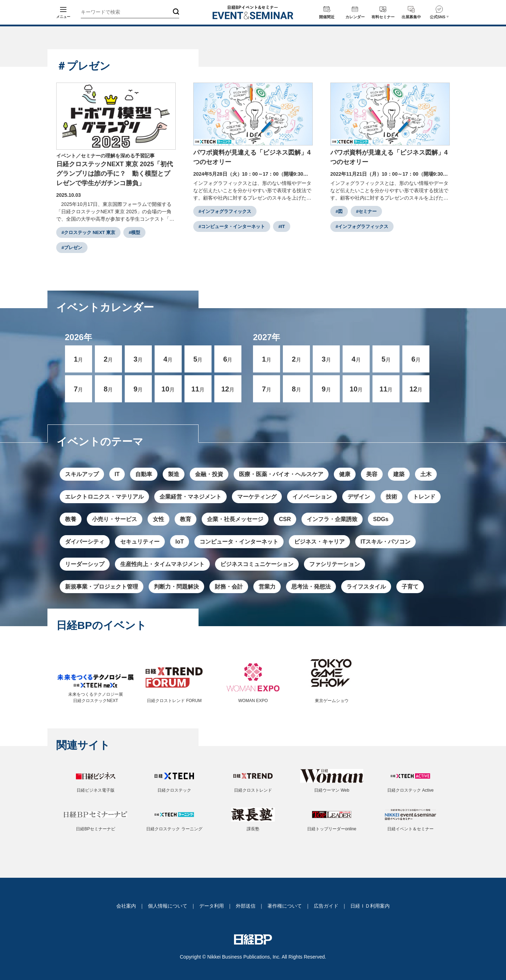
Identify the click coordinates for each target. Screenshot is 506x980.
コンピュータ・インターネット (239, 542)
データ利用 (212, 906)
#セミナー (366, 211)
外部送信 (246, 906)
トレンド (424, 497)
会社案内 (126, 906)
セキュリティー (140, 542)
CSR (285, 519)
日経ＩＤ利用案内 (370, 906)
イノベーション (312, 497)
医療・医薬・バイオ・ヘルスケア (281, 474)
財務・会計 (229, 587)
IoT (180, 542)
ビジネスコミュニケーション (257, 564)
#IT (282, 226)
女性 (158, 519)
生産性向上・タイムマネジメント (162, 564)
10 (168, 389)
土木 (426, 474)
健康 (345, 474)
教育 (186, 519)
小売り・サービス (115, 519)
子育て (410, 587)
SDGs (381, 519)
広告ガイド (326, 906)
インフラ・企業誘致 (332, 519)
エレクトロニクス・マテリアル (104, 497)
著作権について (285, 906)
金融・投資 (209, 474)
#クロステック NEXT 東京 (88, 232)
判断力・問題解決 (176, 587)
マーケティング (257, 497)
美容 (372, 474)
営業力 (267, 587)
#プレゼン (72, 248)
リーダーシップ (85, 564)
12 (228, 389)
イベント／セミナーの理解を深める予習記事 (105, 156)
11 (198, 389)
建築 (399, 474)
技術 (391, 497)
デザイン (359, 497)
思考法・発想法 (311, 587)
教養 (71, 519)
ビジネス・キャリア (319, 542)
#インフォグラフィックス (225, 211)
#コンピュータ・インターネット (232, 226)
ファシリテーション (335, 564)
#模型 (134, 232)
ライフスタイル (366, 587)
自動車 (144, 474)
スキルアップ (82, 474)
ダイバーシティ (85, 542)
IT (117, 474)
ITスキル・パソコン (385, 542)
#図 (339, 211)
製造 (174, 474)
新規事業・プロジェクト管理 (102, 587)
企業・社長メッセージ (235, 519)
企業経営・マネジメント (190, 497)
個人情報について (168, 906)
